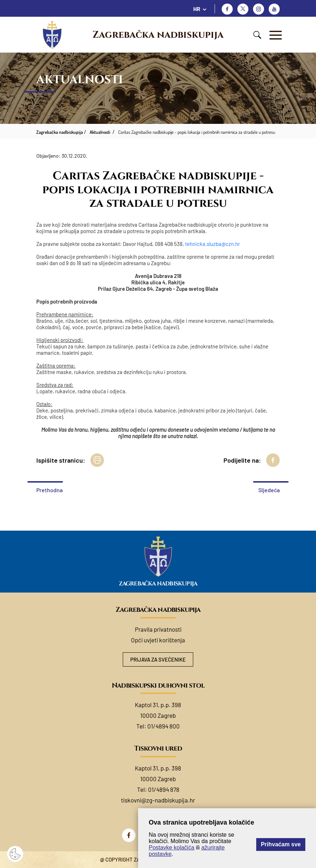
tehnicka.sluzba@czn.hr (212, 244)
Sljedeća (269, 490)
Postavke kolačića (172, 848)
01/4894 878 (164, 789)
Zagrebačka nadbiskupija (158, 35)
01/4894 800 (164, 726)
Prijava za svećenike (158, 659)
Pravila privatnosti (158, 629)
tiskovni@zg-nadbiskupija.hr (158, 800)
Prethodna (49, 490)
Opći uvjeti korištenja (158, 640)
